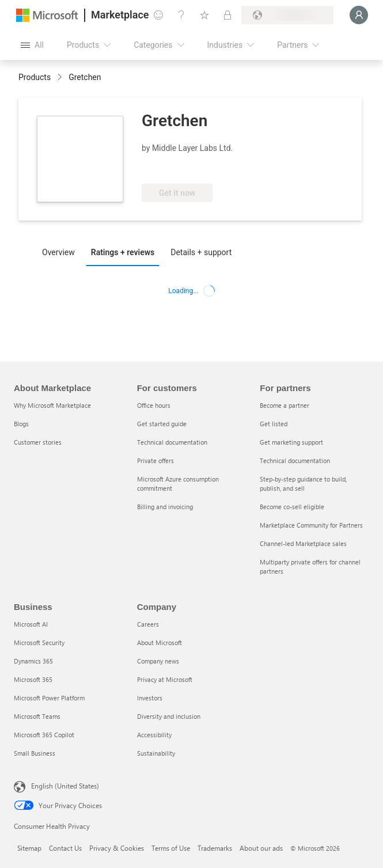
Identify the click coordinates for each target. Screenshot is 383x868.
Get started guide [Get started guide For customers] (162, 424)
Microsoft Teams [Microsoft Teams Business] (37, 716)
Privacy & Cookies (117, 848)
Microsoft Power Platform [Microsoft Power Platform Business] (49, 698)
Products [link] (35, 77)
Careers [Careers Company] (148, 624)
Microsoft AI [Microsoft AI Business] (31, 624)
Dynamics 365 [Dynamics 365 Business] (33, 661)
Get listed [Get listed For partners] (274, 424)
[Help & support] (181, 15)
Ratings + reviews (123, 252)
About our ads (261, 848)
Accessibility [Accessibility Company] (154, 735)
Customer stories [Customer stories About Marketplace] (38, 442)
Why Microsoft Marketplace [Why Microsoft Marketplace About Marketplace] (52, 405)
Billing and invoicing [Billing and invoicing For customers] (165, 507)
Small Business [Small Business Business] (35, 753)
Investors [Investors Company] (150, 698)
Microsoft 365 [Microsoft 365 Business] (33, 679)
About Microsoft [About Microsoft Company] (160, 643)
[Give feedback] (158, 15)
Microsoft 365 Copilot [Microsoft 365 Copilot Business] (44, 735)
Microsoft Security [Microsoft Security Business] (39, 643)
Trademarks (215, 848)
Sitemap (29, 848)
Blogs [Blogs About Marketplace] (21, 424)
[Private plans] (227, 15)
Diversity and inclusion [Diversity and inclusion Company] (169, 716)
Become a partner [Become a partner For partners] (285, 405)
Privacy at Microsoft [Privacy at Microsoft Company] (165, 679)
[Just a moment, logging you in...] (359, 15)
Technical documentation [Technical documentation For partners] (295, 460)
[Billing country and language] (287, 15)
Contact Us (65, 848)
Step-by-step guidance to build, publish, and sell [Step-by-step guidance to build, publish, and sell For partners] (303, 484)
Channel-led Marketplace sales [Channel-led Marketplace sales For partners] (303, 543)
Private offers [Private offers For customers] (156, 460)
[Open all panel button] (32, 45)
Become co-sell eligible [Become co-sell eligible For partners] (292, 507)
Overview (58, 252)
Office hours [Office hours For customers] (154, 405)
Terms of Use (171, 848)
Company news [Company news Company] (158, 661)
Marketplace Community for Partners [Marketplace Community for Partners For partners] (311, 525)
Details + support (201, 252)
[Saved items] (204, 15)
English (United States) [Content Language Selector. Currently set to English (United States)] (65, 786)
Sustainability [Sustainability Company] (156, 753)
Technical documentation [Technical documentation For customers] (172, 442)
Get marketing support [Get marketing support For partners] (291, 442)
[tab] (61, 252)
